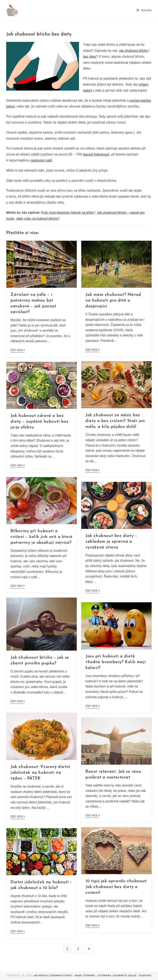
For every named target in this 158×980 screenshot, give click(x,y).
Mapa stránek (85, 976)
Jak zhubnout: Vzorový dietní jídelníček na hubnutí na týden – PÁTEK (40, 773)
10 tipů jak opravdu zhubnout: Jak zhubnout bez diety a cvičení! (116, 887)
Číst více (18, 350)
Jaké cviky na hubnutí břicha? (38, 219)
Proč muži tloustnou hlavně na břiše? (68, 213)
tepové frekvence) (96, 154)
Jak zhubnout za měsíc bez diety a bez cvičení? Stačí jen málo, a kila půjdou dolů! (115, 421)
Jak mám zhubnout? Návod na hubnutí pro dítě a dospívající (113, 301)
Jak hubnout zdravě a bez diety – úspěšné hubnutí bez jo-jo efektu (39, 422)
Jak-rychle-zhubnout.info (53, 976)
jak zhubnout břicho (134, 51)
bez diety (90, 57)
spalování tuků (41, 160)
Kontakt (146, 976)
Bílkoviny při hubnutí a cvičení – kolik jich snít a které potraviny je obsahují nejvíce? (42, 537)
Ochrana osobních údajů (117, 976)
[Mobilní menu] (144, 10)
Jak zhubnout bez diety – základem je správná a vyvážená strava (111, 542)
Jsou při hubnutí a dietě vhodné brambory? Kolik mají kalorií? (116, 662)
